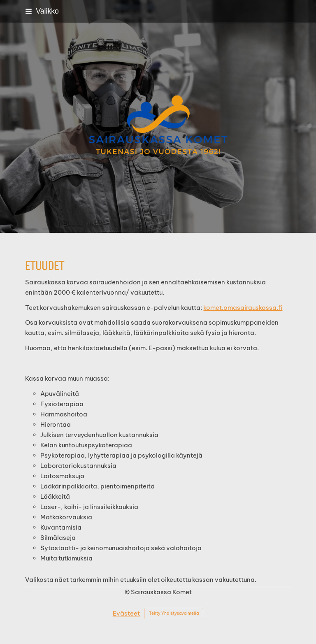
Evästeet (126, 613)
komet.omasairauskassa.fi (243, 308)
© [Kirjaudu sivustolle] (128, 592)
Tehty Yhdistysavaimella (174, 613)
